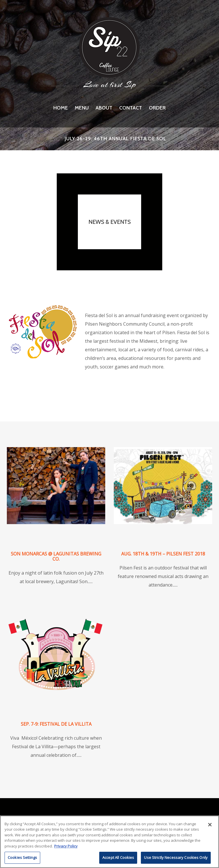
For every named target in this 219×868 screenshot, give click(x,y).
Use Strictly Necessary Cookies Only (176, 857)
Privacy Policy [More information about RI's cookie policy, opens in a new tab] (66, 846)
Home (61, 108)
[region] (109, 842)
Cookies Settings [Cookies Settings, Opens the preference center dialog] (22, 857)
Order (157, 108)
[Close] (210, 825)
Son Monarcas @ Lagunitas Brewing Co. (56, 556)
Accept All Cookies (118, 857)
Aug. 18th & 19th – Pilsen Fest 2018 (163, 554)
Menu (82, 108)
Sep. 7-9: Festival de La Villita (56, 724)
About (104, 108)
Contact (131, 108)
